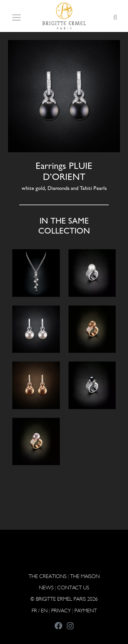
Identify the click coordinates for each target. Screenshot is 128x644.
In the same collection (64, 226)
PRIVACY (61, 611)
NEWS (46, 588)
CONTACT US (73, 588)
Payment (86, 611)
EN (44, 611)
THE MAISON (85, 576)
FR (34, 611)
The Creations (48, 576)
